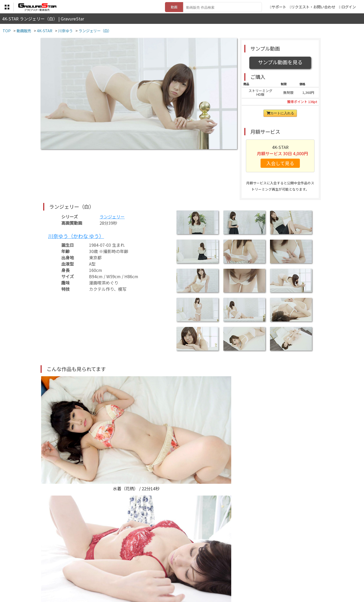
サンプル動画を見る (280, 62)
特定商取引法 (146, 576)
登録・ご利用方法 (178, 576)
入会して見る (280, 163)
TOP (105, 576)
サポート (278, 7)
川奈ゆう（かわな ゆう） (76, 236)
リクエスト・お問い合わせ (313, 7)
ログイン (349, 7)
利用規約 (122, 576)
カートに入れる (280, 113)
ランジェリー (112, 217)
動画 (174, 7)
